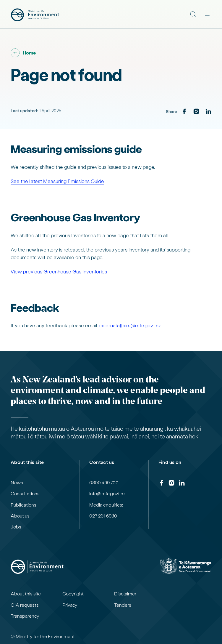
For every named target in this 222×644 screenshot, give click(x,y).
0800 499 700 (104, 483)
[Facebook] (184, 112)
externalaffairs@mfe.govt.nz (130, 325)
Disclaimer (125, 594)
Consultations (25, 494)
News (17, 483)
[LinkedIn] (208, 112)
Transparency (25, 616)
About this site (26, 594)
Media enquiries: (106, 505)
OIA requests (25, 605)
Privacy (70, 605)
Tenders (123, 605)
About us (20, 516)
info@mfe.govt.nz (107, 494)
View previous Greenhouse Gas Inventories (59, 271)
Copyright (73, 594)
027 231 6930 (103, 516)
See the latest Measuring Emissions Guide (57, 181)
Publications (24, 505)
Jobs (16, 527)
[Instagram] (196, 112)
